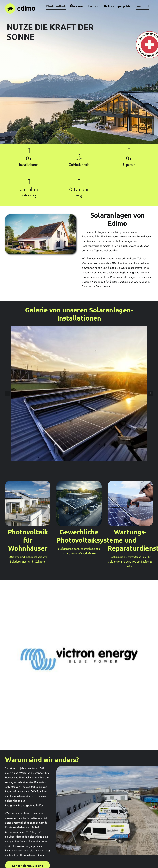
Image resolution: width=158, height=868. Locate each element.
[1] (79, 328)
